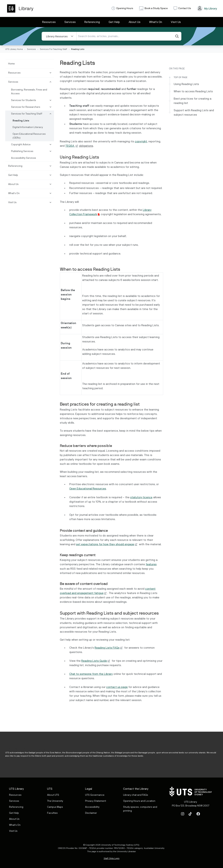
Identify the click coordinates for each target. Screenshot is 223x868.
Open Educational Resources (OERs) (29, 136)
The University (55, 801)
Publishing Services (22, 151)
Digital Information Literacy (28, 127)
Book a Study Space (156, 8)
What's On (156, 22)
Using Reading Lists (187, 84)
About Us (135, 22)
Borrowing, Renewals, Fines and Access (29, 92)
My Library (211, 8)
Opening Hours (125, 8)
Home (11, 64)
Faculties (52, 813)
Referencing (92, 22)
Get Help (114, 22)
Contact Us (185, 8)
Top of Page (181, 77)
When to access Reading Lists (193, 91)
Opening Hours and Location (139, 801)
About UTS (53, 795)
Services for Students (24, 100)
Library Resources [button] (57, 36)
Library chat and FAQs (136, 795)
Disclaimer (91, 813)
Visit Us (176, 22)
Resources (49, 22)
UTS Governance (95, 795)
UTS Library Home (14, 49)
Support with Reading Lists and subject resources (194, 113)
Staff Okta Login (112, 858)
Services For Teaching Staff (53, 49)
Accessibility (92, 807)
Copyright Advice (21, 145)
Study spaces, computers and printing (140, 809)
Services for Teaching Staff (27, 114)
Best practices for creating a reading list (193, 101)
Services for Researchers (26, 107)
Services (70, 22)
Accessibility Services (24, 158)
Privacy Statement (96, 801)
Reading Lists (21, 121)
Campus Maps (55, 807)
